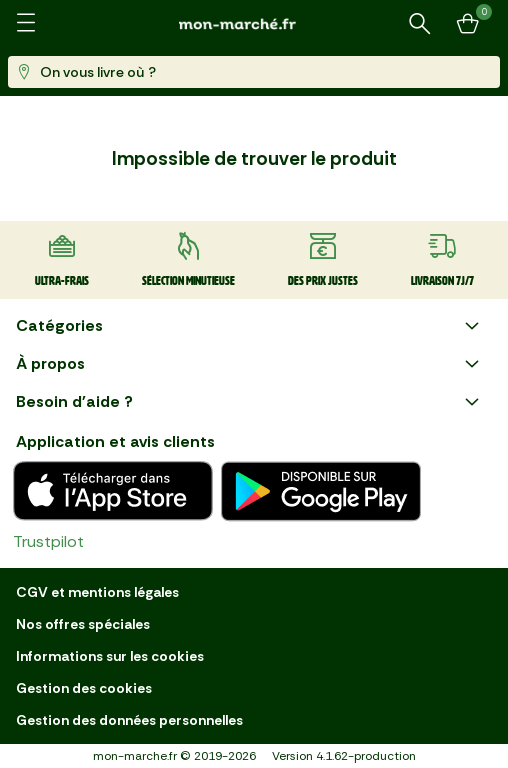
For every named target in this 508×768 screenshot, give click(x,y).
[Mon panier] (468, 24)
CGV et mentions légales (97, 592)
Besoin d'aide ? (250, 402)
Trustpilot (48, 541)
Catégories (250, 326)
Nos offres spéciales (83, 624)
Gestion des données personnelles (129, 720)
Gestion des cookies (84, 688)
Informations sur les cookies (110, 656)
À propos (250, 364)
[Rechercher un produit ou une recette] (420, 24)
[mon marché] (254, 23)
